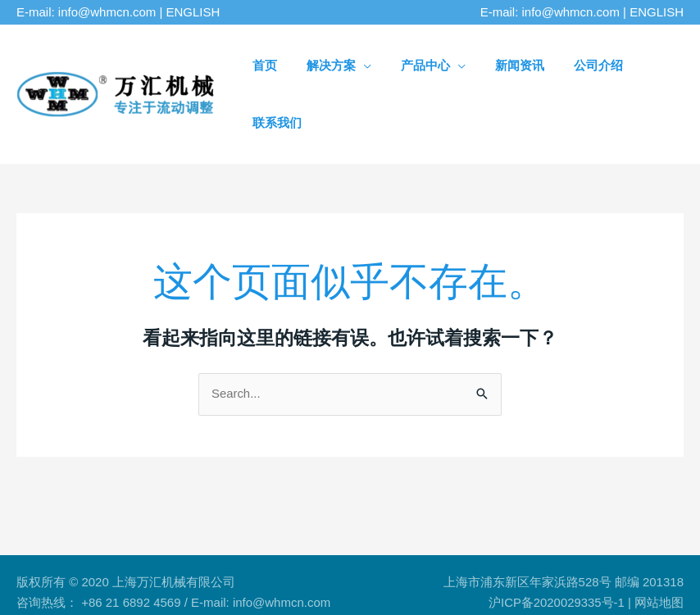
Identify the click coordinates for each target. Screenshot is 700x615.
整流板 (170, 566)
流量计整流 (232, 566)
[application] (375, 65)
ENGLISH (193, 12)
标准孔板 (299, 566)
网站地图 (659, 545)
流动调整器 (109, 566)
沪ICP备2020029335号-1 (556, 545)
